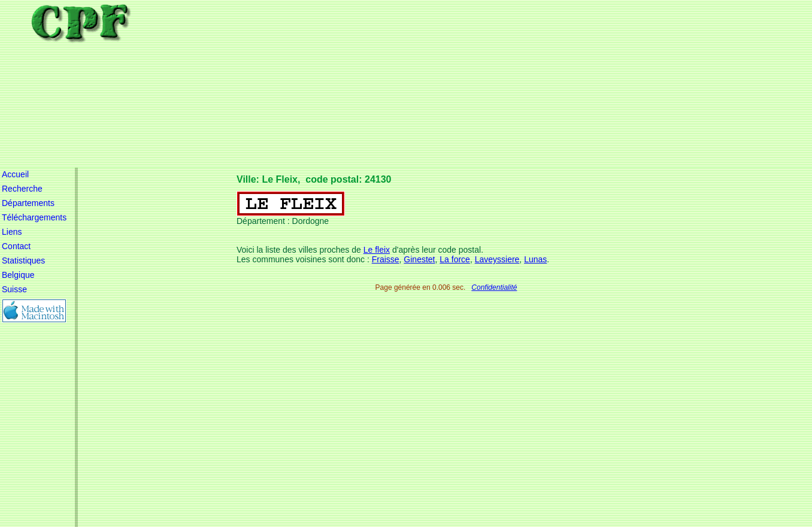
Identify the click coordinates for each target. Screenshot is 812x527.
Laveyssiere (497, 259)
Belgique (18, 275)
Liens (12, 232)
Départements (28, 203)
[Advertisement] (454, 84)
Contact (16, 246)
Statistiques (23, 261)
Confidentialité (494, 287)
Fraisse (386, 259)
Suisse (14, 289)
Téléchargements (34, 217)
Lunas (535, 259)
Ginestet (419, 259)
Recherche (22, 189)
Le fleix (377, 250)
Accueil (15, 174)
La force (455, 259)
